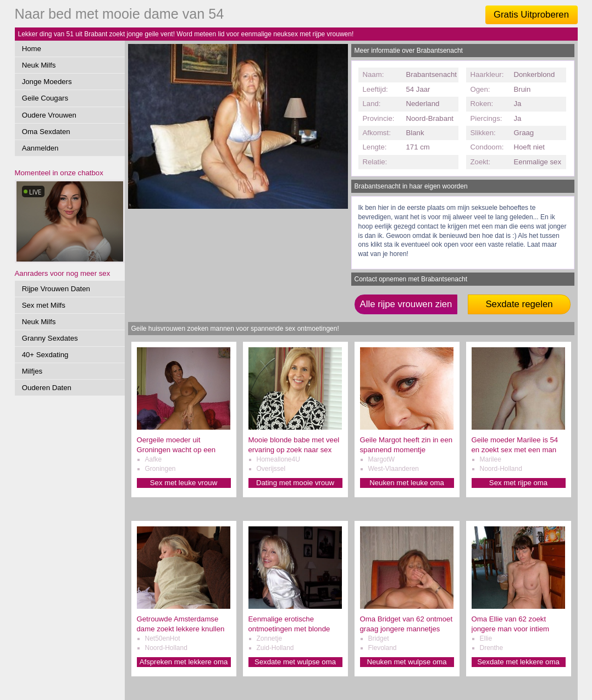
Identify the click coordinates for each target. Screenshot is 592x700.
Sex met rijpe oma (518, 483)
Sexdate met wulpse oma (295, 662)
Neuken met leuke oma (407, 483)
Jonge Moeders (47, 82)
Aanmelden (40, 148)
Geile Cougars (45, 98)
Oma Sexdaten (46, 132)
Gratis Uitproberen (531, 15)
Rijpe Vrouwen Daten (56, 289)
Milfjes (32, 371)
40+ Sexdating (45, 355)
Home (32, 49)
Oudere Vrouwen (49, 115)
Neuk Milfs (39, 65)
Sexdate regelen (519, 304)
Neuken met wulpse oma (406, 662)
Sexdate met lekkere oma (518, 662)
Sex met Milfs (44, 305)
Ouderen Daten (47, 388)
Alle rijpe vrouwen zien (406, 304)
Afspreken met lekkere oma (184, 662)
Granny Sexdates (50, 338)
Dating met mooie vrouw (295, 483)
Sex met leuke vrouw (184, 483)
